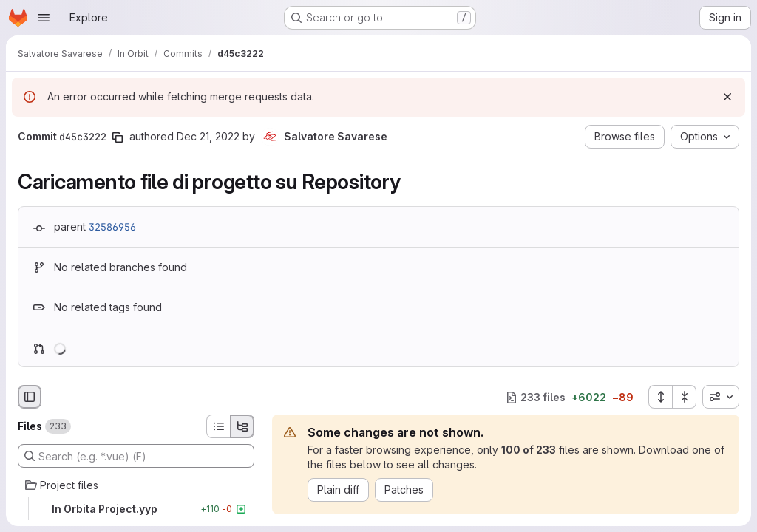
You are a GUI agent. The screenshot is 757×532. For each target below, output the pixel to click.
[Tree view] (242, 426)
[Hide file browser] (30, 397)
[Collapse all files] (685, 397)
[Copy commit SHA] (118, 137)
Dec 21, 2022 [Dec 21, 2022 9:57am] (208, 136)
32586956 (112, 227)
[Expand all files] (660, 397)
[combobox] (721, 397)
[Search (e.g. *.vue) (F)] (136, 456)
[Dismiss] (727, 97)
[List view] (218, 426)
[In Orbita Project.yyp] (136, 509)
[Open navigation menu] (44, 18)
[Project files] (136, 485)
